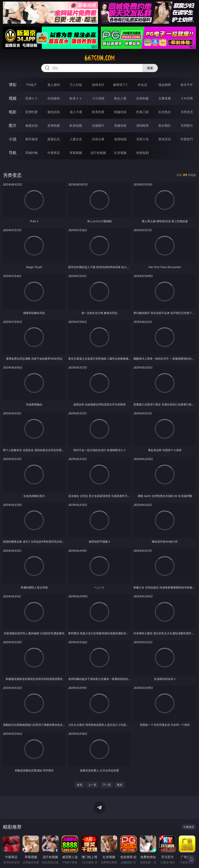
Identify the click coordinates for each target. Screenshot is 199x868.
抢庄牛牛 (187, 85)
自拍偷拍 (54, 98)
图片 (13, 125)
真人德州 (54, 85)
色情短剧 (142, 153)
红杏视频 (120, 153)
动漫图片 (98, 125)
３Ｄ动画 (98, 98)
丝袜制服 (142, 98)
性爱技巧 (187, 139)
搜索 (150, 68)
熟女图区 (165, 125)
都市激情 (31, 139)
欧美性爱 (98, 112)
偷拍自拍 (54, 112)
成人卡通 (76, 112)
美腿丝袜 (120, 125)
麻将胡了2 (120, 85)
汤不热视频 (98, 153)
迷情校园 (120, 139)
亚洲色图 (54, 125)
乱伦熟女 (165, 112)
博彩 (13, 85)
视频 (13, 98)
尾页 (120, 785)
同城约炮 (31, 153)
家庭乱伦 (54, 139)
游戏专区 (98, 85)
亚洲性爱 (31, 112)
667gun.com (99, 58)
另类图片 (187, 125)
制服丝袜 (120, 112)
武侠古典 (98, 139)
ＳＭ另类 (187, 98)
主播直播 (165, 98)
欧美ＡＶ (76, 98)
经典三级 (142, 112)
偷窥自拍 (31, 125)
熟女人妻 (120, 98)
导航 (13, 153)
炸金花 (142, 85)
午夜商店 (54, 153)
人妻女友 (76, 139)
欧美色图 (76, 125)
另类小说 (142, 139)
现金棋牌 (165, 85)
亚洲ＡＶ (31, 98)
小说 (13, 139)
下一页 (107, 785)
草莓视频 (76, 153)
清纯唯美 (142, 125)
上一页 (92, 785)
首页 (79, 785)
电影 (13, 112)
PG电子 (31, 85)
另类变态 (187, 112)
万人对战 (76, 85)
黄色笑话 (165, 139)
